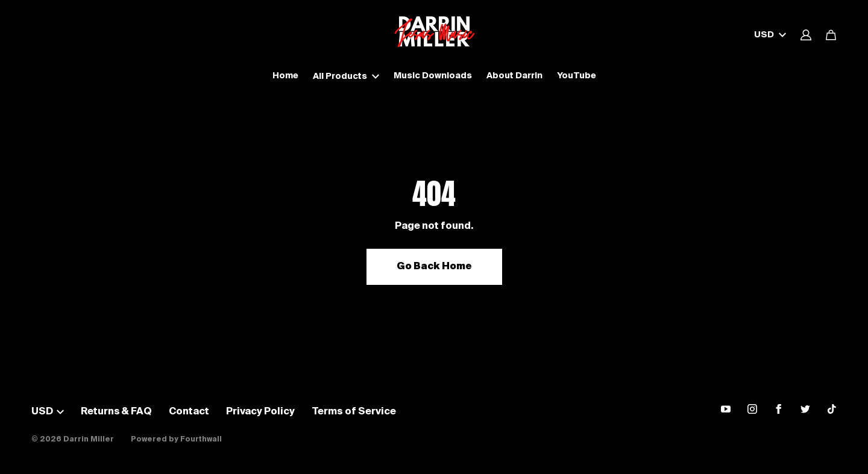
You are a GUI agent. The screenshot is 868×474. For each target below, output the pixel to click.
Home (285, 76)
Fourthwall (201, 440)
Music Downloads (433, 76)
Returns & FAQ (116, 412)
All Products (346, 76)
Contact (189, 412)
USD (770, 35)
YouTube (577, 76)
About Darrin (514, 76)
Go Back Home (434, 267)
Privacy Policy (260, 412)
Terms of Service (354, 412)
